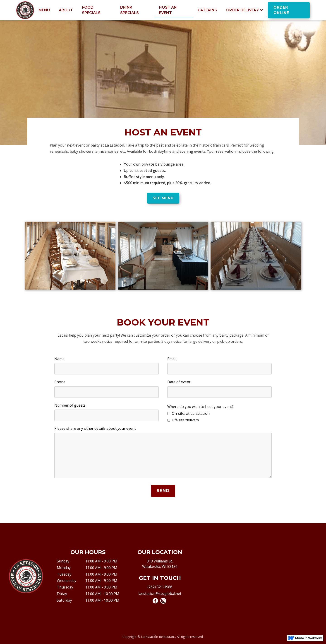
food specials (91, 10)
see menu (163, 198)
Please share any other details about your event (95, 428)
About (66, 10)
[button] (245, 10)
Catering (207, 10)
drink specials (129, 10)
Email (172, 359)
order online (281, 10)
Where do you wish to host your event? (200, 407)
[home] (25, 10)
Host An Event (168, 10)
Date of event (179, 382)
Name (59, 359)
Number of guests (70, 405)
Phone (60, 382)
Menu (44, 10)
